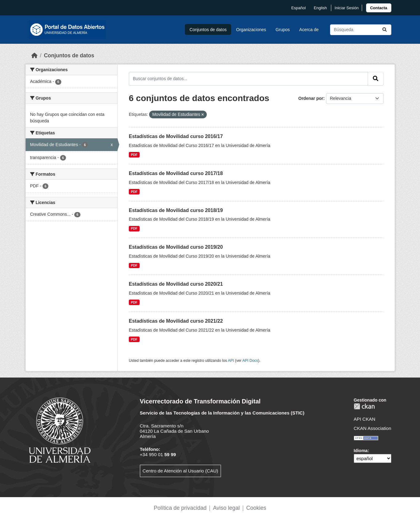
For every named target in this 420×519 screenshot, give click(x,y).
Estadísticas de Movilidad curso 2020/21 (176, 284)
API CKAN (365, 419)
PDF (134, 155)
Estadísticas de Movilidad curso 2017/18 (176, 173)
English (320, 8)
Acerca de (309, 30)
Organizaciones (251, 30)
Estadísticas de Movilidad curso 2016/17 (176, 136)
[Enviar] (385, 30)
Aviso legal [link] (226, 508)
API (231, 361)
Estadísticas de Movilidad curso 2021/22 (176, 321)
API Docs (250, 361)
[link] (379, 8)
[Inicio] (35, 55)
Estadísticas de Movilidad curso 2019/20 (176, 247)
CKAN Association (373, 428)
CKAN (364, 406)
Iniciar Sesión (347, 8)
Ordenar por (311, 98)
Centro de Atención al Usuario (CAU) (180, 471)
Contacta (379, 8)
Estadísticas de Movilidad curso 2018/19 (176, 210)
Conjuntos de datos (208, 30)
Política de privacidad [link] (180, 508)
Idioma (361, 451)
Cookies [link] (256, 508)
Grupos (283, 30)
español (298, 8)
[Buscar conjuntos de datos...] (361, 30)
